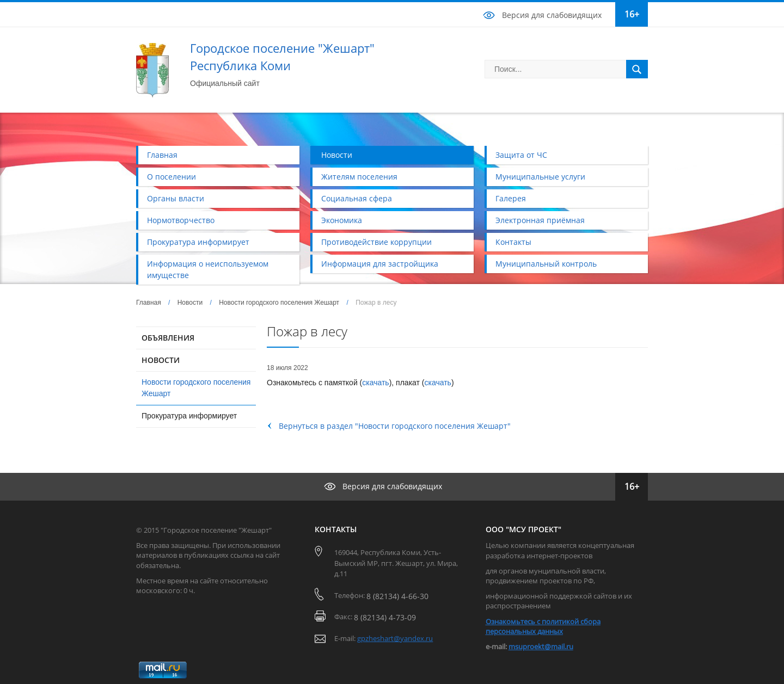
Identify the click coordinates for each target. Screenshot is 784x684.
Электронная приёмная (540, 220)
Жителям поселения (359, 177)
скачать (375, 383)
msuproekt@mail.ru (541, 646)
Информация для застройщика (380, 264)
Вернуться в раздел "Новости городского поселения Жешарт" (395, 426)
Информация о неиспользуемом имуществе (208, 269)
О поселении (171, 177)
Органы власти (176, 198)
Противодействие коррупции (376, 242)
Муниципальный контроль (546, 264)
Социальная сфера (357, 198)
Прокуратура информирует (198, 242)
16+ (632, 14)
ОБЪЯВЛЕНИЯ (168, 338)
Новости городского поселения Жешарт (279, 303)
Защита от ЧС (521, 155)
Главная (162, 155)
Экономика (342, 220)
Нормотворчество (181, 220)
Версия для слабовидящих (552, 15)
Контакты (513, 242)
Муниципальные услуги (540, 177)
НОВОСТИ (161, 360)
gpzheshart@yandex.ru (395, 638)
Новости (337, 155)
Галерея (511, 198)
